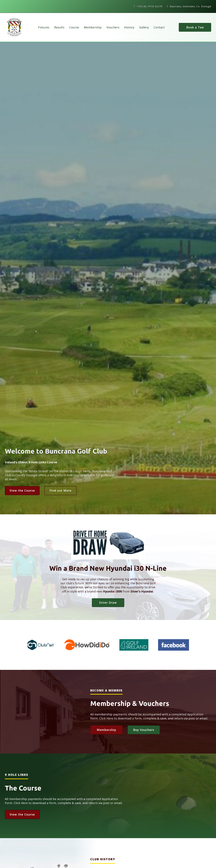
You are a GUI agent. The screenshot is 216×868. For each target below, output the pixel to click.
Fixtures (44, 27)
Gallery (144, 27)
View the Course (22, 490)
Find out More (61, 490)
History (129, 27)
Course (74, 27)
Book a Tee (195, 27)
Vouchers (113, 27)
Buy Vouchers (144, 730)
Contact (159, 27)
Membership (93, 27)
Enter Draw (108, 603)
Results (59, 27)
